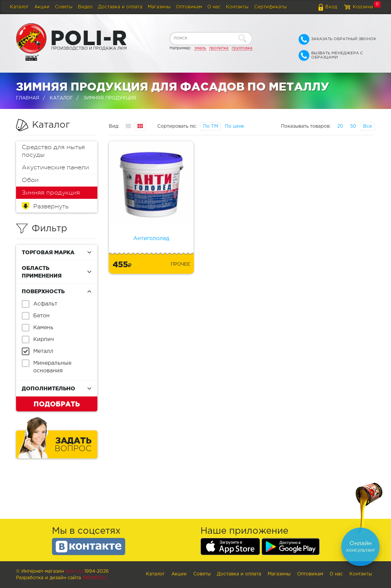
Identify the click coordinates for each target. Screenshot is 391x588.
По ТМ (211, 126)
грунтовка (242, 48)
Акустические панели (55, 167)
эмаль (200, 48)
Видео (85, 7)
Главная (28, 98)
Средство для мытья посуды (53, 151)
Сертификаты (271, 7)
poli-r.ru (74, 571)
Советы (64, 7)
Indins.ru (94, 578)
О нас (214, 7)
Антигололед (151, 239)
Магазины (159, 7)
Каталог (19, 7)
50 (353, 126)
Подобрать (57, 404)
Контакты (237, 7)
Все (368, 126)
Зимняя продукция (51, 193)
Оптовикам (189, 7)
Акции (42, 7)
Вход (331, 7)
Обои (30, 180)
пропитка (219, 48)
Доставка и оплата (120, 7)
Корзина (363, 7)
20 (340, 126)
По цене (234, 126)
